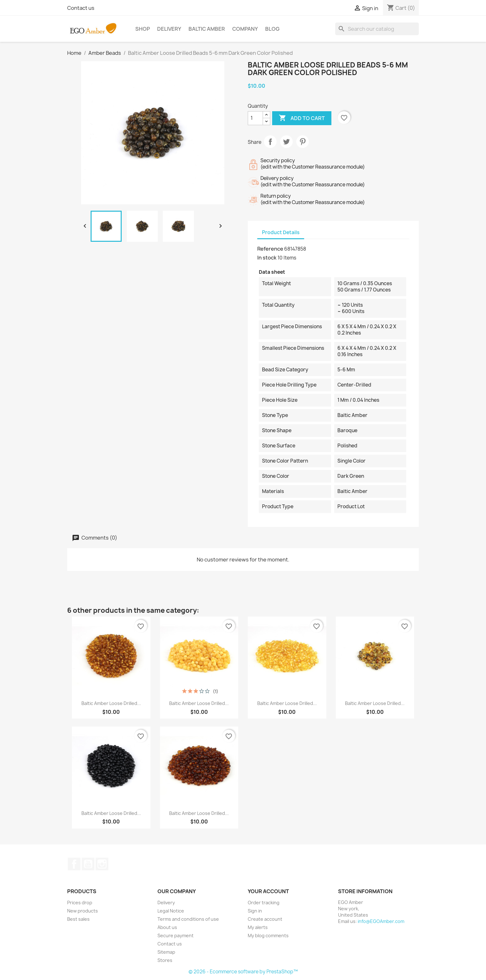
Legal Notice (171, 911)
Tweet (286, 142)
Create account (265, 919)
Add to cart (302, 118)
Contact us (81, 8)
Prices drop (80, 903)
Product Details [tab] (281, 232)
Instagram (102, 864)
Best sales (78, 919)
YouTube (88, 864)
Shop (143, 29)
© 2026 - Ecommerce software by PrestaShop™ (243, 972)
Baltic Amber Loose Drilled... (111, 703)
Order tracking (264, 903)
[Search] (377, 29)
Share (270, 142)
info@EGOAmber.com (381, 921)
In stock (267, 258)
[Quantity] (255, 118)
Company (245, 29)
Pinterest (303, 142)
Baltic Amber (207, 29)
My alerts (258, 927)
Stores (165, 960)
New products (83, 911)
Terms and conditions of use (188, 919)
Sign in (255, 911)
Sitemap (166, 952)
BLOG (272, 29)
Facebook (74, 864)
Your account (268, 891)
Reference (270, 249)
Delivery (169, 29)
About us (167, 927)
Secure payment (176, 935)
